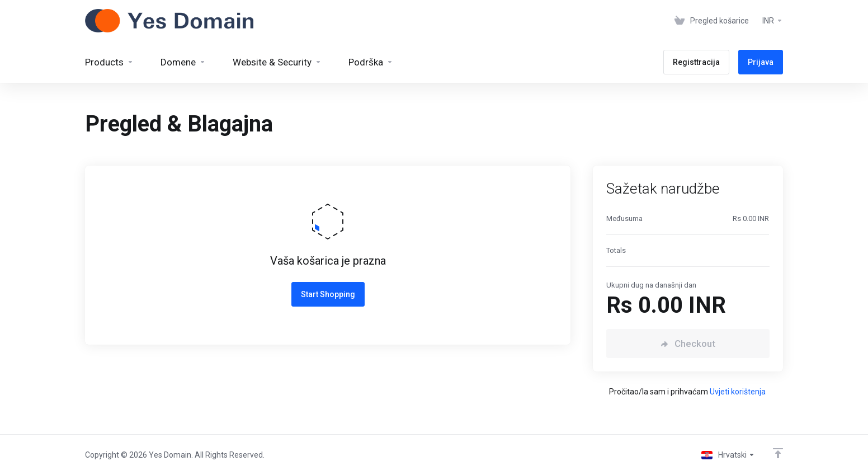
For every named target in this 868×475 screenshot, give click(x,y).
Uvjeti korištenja (738, 392)
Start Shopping (328, 294)
